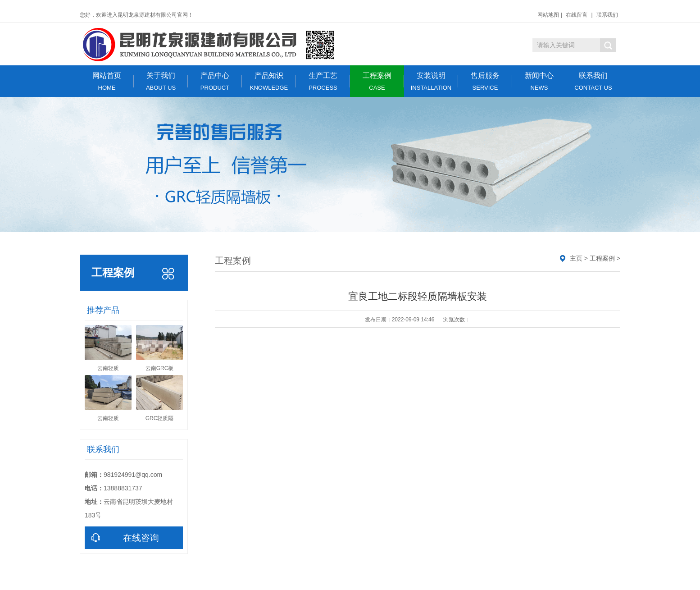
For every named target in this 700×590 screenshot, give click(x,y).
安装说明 (431, 81)
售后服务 (485, 81)
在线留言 (577, 15)
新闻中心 (539, 81)
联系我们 (607, 15)
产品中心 (215, 81)
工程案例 (377, 81)
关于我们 (161, 81)
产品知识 (269, 81)
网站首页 (107, 81)
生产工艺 (323, 81)
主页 (576, 258)
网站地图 (548, 15)
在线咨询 (122, 538)
